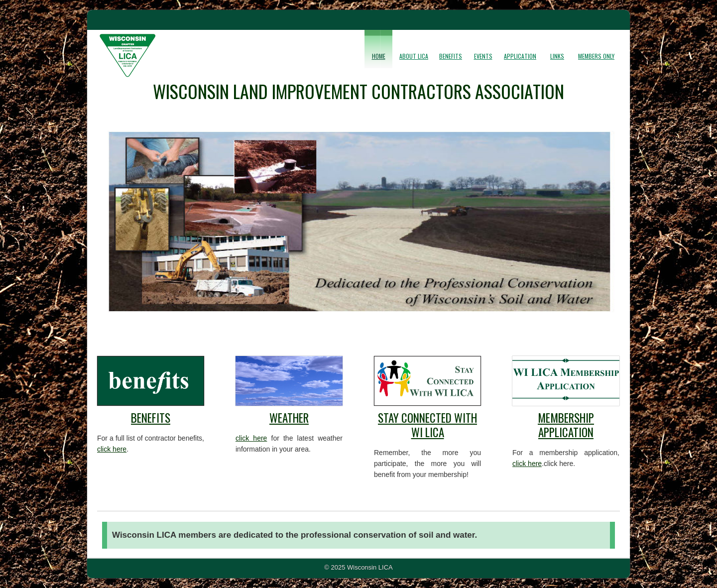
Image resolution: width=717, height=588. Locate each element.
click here (112, 449)
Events (483, 56)
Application (520, 56)
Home (379, 56)
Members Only (596, 56)
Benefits (451, 56)
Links (557, 56)
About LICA (414, 56)
